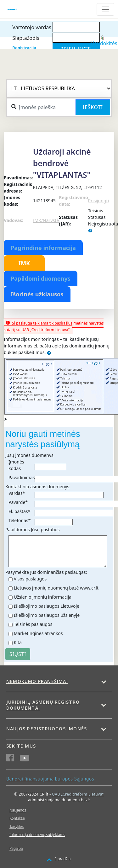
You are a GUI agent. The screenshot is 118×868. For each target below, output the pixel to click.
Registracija (24, 48)
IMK (24, 263)
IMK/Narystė (46, 220)
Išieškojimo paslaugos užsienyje (47, 615)
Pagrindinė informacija (43, 248)
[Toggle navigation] (105, 9)
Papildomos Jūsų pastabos (32, 529)
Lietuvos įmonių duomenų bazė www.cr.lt (56, 588)
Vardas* (17, 493)
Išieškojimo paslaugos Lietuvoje (47, 606)
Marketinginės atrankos (38, 633)
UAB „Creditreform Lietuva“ (78, 794)
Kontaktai (17, 818)
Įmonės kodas (16, 465)
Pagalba (16, 848)
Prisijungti (98, 201)
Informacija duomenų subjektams (37, 835)
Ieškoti (93, 107)
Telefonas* (20, 520)
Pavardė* (18, 502)
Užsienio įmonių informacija (43, 597)
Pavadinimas (22, 477)
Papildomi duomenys (41, 278)
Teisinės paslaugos (33, 624)
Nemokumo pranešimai (37, 681)
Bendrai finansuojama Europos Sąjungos (50, 779)
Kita (18, 642)
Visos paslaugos (30, 579)
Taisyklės (17, 826)
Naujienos (18, 810)
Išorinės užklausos (37, 294)
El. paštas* (19, 511)
